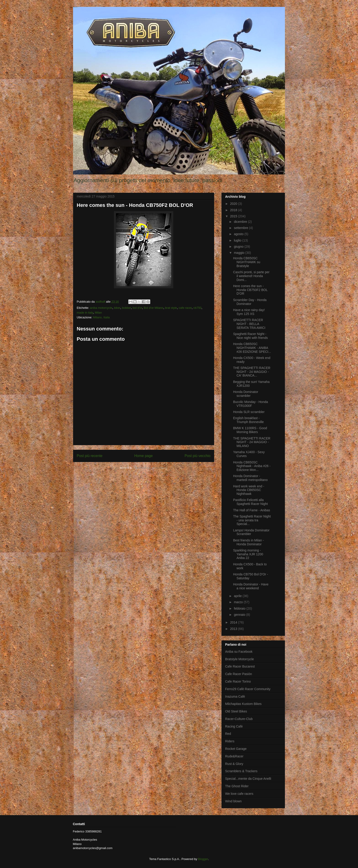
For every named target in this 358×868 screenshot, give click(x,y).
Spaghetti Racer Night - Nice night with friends (250, 336)
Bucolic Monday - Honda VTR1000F (251, 404)
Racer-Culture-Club (239, 719)
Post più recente (90, 456)
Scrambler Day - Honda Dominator (250, 302)
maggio (240, 253)
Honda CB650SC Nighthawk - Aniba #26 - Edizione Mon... (252, 466)
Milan (98, 313)
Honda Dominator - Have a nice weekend (251, 586)
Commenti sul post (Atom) (150, 468)
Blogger (203, 859)
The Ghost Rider (237, 786)
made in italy (85, 313)
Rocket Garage (236, 749)
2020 (234, 204)
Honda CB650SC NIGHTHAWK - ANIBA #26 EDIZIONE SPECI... (252, 348)
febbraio (240, 608)
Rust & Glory (234, 764)
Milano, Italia (101, 317)
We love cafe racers (239, 794)
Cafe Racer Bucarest (240, 666)
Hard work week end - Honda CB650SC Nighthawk (249, 490)
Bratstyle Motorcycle (240, 659)
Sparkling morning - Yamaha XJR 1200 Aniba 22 (248, 554)
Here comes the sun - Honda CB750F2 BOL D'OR (250, 290)
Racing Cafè (234, 726)
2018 (234, 210)
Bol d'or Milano (154, 308)
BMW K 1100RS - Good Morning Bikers (250, 430)
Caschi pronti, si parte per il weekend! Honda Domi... (251, 276)
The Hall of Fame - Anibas (252, 510)
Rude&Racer (234, 756)
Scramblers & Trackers (241, 771)
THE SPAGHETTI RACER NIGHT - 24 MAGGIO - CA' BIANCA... (252, 372)
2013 (234, 629)
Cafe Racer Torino (238, 681)
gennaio (240, 615)
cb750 (197, 308)
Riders (230, 741)
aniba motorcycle (101, 308)
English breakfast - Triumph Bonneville (248, 420)
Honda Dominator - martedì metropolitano (250, 478)
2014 (234, 622)
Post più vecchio (197, 456)
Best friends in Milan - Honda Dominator (249, 542)
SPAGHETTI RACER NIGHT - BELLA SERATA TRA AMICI (249, 324)
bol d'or (137, 308)
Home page (143, 456)
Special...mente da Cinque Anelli (248, 779)
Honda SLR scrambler (249, 412)
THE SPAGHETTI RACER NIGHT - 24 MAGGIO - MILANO (252, 442)
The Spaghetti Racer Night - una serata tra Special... (252, 520)
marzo (239, 602)
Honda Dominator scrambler (246, 394)
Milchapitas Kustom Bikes (243, 704)
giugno (239, 247)
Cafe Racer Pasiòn (239, 674)
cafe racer (185, 308)
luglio (238, 240)
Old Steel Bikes (236, 711)
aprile (238, 596)
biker (117, 308)
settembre (241, 228)
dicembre (241, 222)
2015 (234, 216)
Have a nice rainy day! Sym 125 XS (249, 312)
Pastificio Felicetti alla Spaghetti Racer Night (250, 502)
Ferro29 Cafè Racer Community (248, 689)
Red (228, 734)
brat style (171, 308)
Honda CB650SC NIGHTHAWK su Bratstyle (247, 262)
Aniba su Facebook (239, 652)
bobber (126, 308)
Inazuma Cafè (235, 696)
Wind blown (233, 801)
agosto (239, 234)
